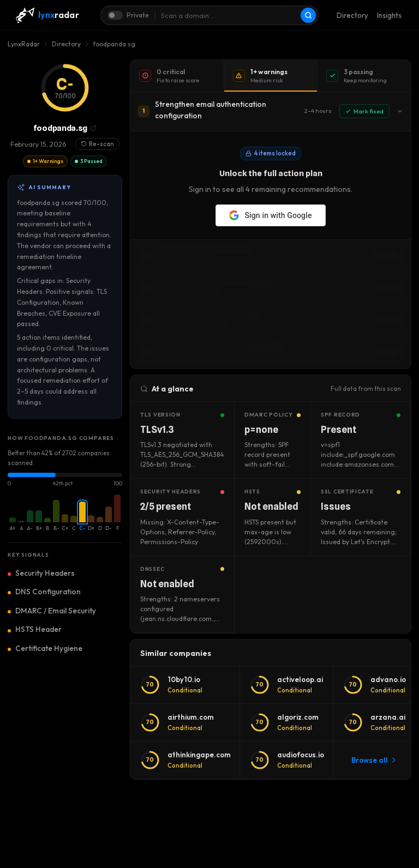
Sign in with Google (270, 215)
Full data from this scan (366, 388)
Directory (352, 15)
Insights (389, 15)
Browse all (374, 760)
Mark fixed (364, 111)
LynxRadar (24, 44)
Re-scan (97, 144)
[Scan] (308, 15)
